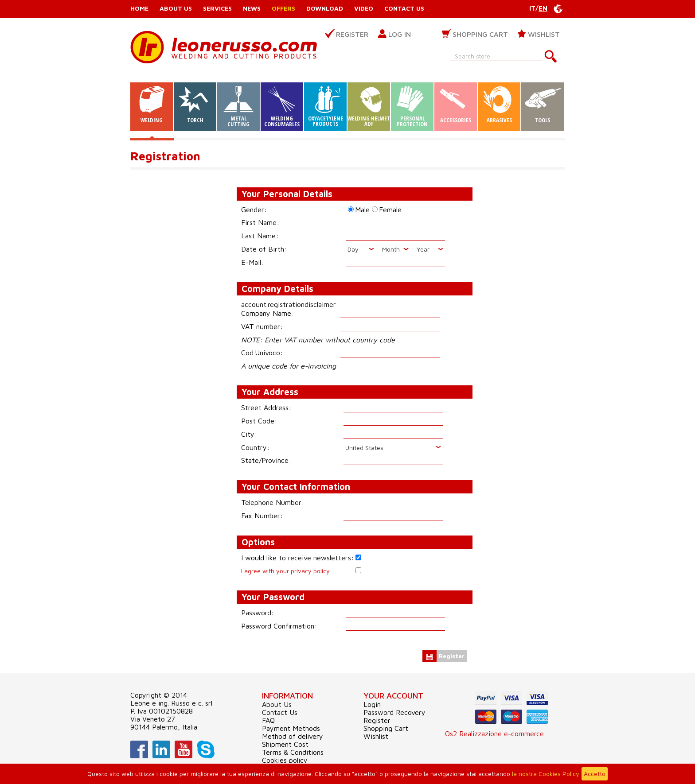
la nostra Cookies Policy (546, 774)
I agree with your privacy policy (285, 571)
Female (390, 210)
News (252, 8)
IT (532, 8)
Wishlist (544, 34)
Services (217, 8)
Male (362, 210)
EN (543, 8)
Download (325, 8)
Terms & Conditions (293, 752)
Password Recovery (394, 712)
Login (372, 704)
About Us (176, 8)
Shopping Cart (480, 34)
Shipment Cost (285, 744)
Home (139, 8)
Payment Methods (291, 728)
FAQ (268, 720)
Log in (400, 34)
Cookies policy (285, 760)
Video (364, 8)
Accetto (595, 774)
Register (352, 34)
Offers (283, 8)
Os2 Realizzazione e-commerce (494, 734)
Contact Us (404, 8)
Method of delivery (293, 736)
